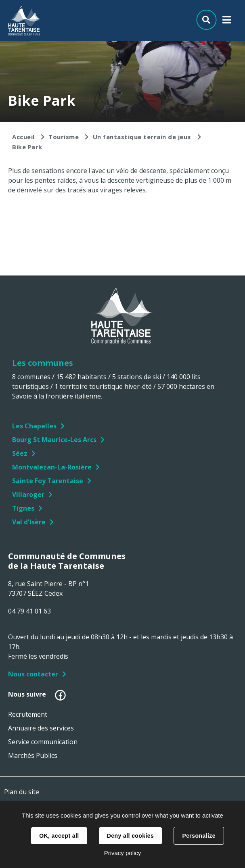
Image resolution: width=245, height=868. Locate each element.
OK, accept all (59, 836)
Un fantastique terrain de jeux (142, 137)
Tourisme (64, 137)
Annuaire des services (41, 728)
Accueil (23, 137)
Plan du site (22, 792)
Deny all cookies (130, 836)
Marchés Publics (33, 755)
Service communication (43, 742)
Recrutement (28, 714)
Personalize (199, 836)
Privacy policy (123, 853)
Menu (227, 22)
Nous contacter (33, 674)
